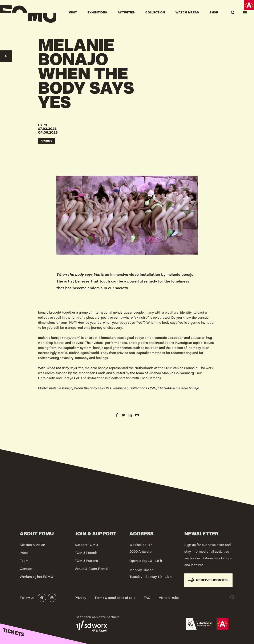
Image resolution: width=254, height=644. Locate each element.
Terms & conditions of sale (115, 598)
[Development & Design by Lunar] (232, 597)
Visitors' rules (169, 598)
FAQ (147, 598)
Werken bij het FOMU (37, 577)
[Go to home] (28, 13)
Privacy (80, 598)
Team (24, 561)
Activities (126, 13)
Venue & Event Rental (91, 569)
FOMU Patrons (86, 561)
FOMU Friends (86, 553)
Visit (73, 13)
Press (24, 553)
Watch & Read (187, 13)
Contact (26, 569)
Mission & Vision (32, 545)
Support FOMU (86, 545)
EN (245, 13)
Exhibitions (97, 13)
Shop (214, 13)
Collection (155, 13)
